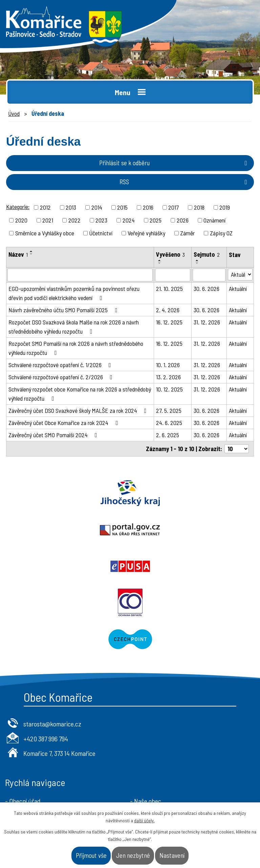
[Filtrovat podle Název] (80, 275)
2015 (122, 207)
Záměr (187, 233)
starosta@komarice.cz (52, 651)
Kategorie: (18, 207)
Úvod (14, 113)
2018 (199, 207)
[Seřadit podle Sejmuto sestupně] (197, 263)
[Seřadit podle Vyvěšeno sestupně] (160, 263)
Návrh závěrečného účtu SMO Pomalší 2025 (64, 310)
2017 (174, 207)
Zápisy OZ (221, 233)
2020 (21, 220)
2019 (225, 207)
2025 (156, 220)
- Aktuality (19, 749)
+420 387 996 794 (46, 665)
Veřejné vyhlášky (146, 233)
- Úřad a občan (149, 739)
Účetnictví (101, 233)
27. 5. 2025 (169, 410)
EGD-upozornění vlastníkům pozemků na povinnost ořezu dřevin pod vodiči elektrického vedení (74, 293)
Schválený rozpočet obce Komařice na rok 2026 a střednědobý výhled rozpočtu (80, 394)
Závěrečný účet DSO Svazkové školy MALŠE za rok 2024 (79, 410)
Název (18, 254)
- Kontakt (143, 749)
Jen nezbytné (133, 855)
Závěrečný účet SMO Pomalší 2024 (54, 435)
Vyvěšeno (170, 254)
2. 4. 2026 (168, 310)
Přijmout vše (91, 855)
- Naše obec (146, 728)
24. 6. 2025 (169, 423)
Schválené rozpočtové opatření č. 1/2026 (61, 365)
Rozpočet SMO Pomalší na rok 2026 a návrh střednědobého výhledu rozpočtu (76, 348)
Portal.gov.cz (195, 493)
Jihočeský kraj (65, 493)
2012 (45, 207)
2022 (74, 220)
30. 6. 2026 (207, 289)
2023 (101, 220)
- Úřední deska (24, 739)
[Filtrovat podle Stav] (240, 274)
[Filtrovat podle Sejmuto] (209, 275)
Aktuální (238, 289)
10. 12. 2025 (169, 389)
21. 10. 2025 (169, 289)
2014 (97, 207)
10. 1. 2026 (168, 365)
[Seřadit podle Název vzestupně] (31, 251)
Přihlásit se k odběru (175, 163)
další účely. (144, 820)
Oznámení (214, 220)
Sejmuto (207, 254)
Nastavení (172, 855)
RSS (185, 182)
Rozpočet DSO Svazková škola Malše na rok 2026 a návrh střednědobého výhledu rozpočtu (74, 327)
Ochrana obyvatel (195, 530)
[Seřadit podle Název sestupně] (31, 254)
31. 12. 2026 (207, 322)
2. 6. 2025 (168, 435)
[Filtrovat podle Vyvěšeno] (173, 275)
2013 (71, 207)
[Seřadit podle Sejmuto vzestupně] (197, 260)
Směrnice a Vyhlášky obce (45, 233)
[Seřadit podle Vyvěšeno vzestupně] (160, 260)
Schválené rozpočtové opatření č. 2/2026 (62, 377)
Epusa (65, 530)
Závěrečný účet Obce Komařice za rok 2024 (64, 423)
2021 (48, 220)
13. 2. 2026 (168, 377)
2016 (148, 207)
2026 (183, 220)
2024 (129, 220)
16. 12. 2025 (169, 322)
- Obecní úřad (23, 728)
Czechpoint (130, 566)
